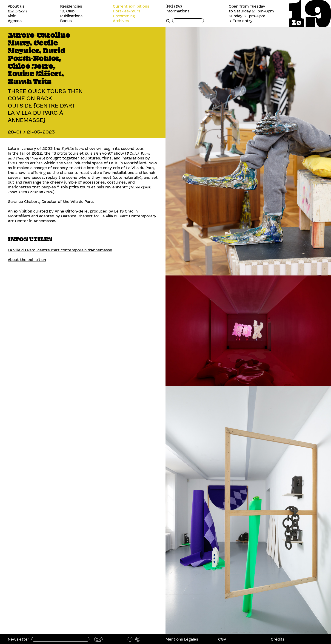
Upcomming (124, 16)
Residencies (71, 6)
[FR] (169, 6)
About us (16, 6)
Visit (12, 16)
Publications (71, 16)
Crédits (278, 639)
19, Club (67, 11)
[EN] (178, 6)
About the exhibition (27, 260)
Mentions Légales (182, 639)
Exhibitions (18, 11)
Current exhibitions (131, 6)
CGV (222, 639)
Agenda (15, 21)
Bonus (66, 21)
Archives (121, 21)
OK (98, 639)
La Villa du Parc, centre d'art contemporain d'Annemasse (60, 250)
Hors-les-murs (127, 11)
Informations (177, 11)
